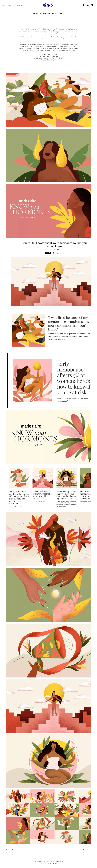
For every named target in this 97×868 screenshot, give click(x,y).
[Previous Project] (11, 850)
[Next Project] (87, 850)
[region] (48, 5)
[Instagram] (92, 5)
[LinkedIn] (88, 5)
